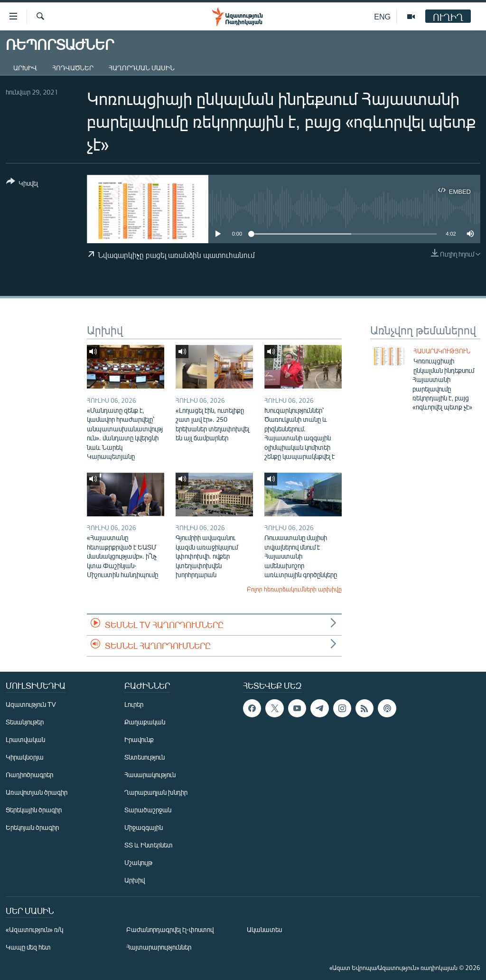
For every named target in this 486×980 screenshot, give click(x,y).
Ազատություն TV (31, 704)
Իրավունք (139, 739)
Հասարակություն (442, 351)
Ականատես (264, 929)
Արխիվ (25, 68)
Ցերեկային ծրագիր (34, 810)
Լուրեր (134, 704)
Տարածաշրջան (148, 810)
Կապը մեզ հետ (28, 947)
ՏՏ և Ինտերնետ (149, 845)
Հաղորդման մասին (142, 68)
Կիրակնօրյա (25, 757)
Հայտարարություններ (159, 947)
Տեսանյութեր (25, 722)
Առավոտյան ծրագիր (37, 792)
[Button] (22, 184)
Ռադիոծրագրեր (29, 775)
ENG (382, 16)
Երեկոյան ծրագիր (32, 827)
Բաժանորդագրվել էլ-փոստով (170, 929)
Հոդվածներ (73, 68)
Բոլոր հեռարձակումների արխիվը (294, 589)
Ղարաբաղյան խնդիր (156, 792)
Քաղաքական (145, 722)
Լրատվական (25, 739)
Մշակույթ (138, 862)
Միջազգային (144, 827)
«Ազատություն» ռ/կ (34, 929)
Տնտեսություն (145, 757)
